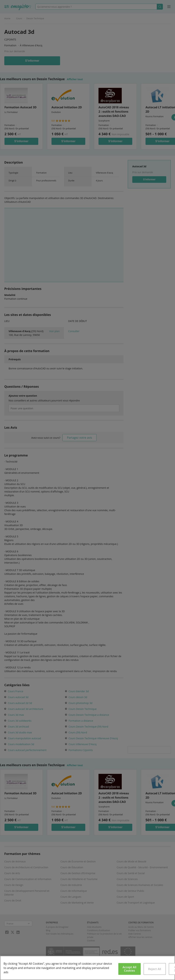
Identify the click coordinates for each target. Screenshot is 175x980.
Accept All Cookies (130, 969)
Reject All (155, 969)
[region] (87, 968)
